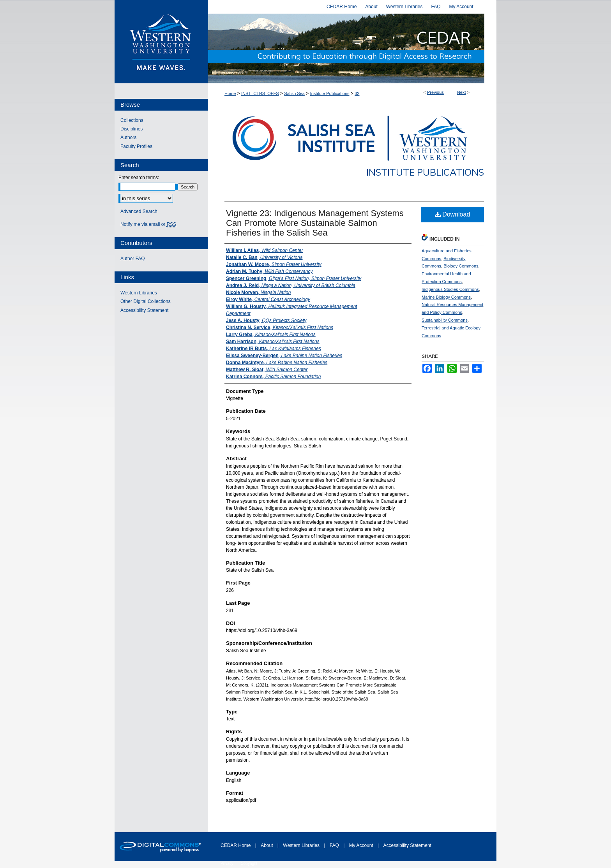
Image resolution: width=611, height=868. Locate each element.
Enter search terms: (139, 178)
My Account (362, 845)
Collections (132, 120)
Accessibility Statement (144, 310)
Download (453, 214)
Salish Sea (294, 93)
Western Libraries (139, 293)
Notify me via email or (148, 224)
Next (462, 92)
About (268, 845)
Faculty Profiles (136, 146)
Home (230, 93)
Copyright (249, 864)
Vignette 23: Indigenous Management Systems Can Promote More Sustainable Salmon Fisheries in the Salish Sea (315, 223)
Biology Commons (461, 266)
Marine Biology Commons (446, 297)
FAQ (335, 845)
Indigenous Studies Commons (450, 289)
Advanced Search (139, 211)
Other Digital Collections (146, 301)
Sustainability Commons (445, 320)
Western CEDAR (352, 48)
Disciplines (132, 129)
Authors (128, 137)
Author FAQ (133, 259)
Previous (435, 92)
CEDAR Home (236, 845)
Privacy (228, 864)
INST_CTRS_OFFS (260, 93)
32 (357, 93)
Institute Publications (330, 93)
